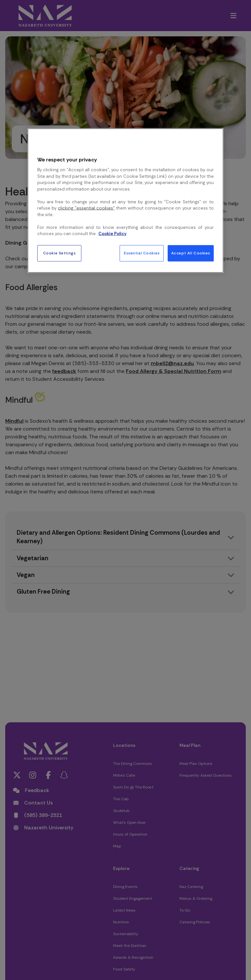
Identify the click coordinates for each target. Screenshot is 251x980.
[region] (125, 200)
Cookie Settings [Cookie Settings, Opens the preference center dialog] (59, 253)
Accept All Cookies (191, 253)
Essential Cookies (142, 253)
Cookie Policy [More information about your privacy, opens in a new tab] (112, 234)
